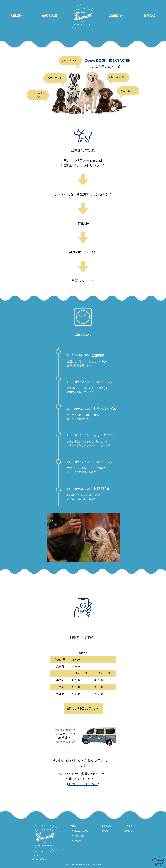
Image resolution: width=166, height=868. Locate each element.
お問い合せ (130, 831)
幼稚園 (15, 15)
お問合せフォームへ (83, 784)
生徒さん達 (50, 15)
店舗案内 (115, 15)
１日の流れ (79, 836)
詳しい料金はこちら (83, 708)
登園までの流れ (81, 831)
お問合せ (149, 15)
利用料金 (78, 841)
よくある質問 (131, 826)
